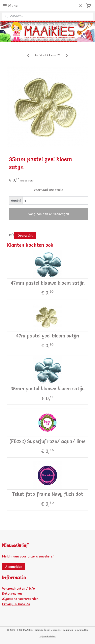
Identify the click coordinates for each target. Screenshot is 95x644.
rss (47, 630)
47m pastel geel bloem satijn (47, 336)
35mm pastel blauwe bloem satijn (48, 389)
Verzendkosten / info (18, 588)
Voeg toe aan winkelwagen (49, 214)
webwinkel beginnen (62, 630)
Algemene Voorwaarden (20, 599)
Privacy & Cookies (16, 604)
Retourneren (12, 593)
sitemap (39, 630)
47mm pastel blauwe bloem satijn (48, 283)
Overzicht (25, 236)
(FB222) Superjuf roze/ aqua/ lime (47, 441)
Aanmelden (14, 567)
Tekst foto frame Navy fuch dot (47, 494)
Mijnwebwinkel (47, 637)
